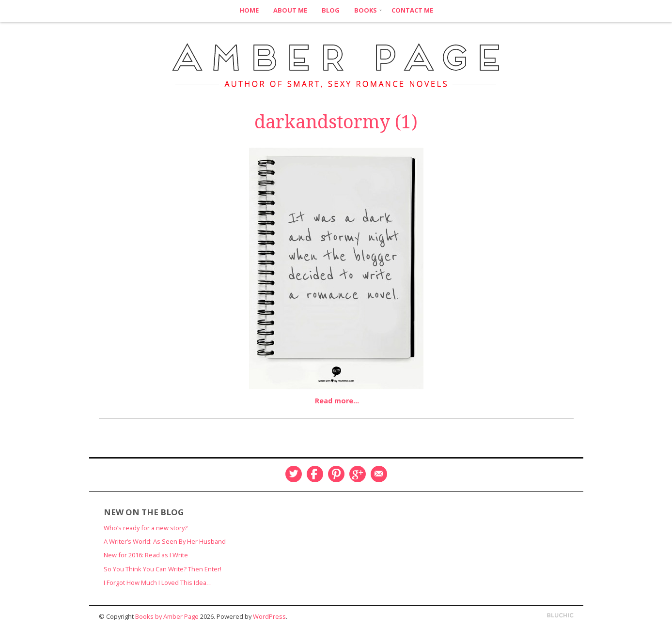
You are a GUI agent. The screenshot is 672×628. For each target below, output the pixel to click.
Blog (331, 10)
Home (249, 10)
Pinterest (336, 474)
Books (366, 10)
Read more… (337, 401)
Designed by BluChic (560, 616)
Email (379, 474)
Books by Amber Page (167, 616)
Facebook (315, 474)
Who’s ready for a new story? (146, 528)
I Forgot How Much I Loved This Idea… (158, 582)
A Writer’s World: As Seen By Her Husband (165, 541)
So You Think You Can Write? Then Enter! (163, 569)
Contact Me (412, 10)
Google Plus (358, 474)
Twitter (294, 474)
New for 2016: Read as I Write (146, 555)
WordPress (269, 616)
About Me (290, 10)
